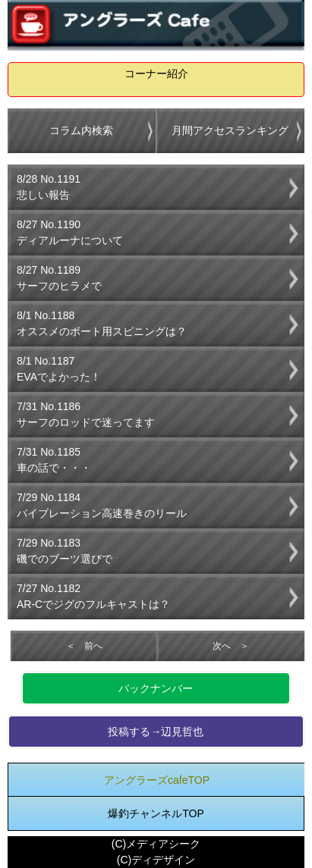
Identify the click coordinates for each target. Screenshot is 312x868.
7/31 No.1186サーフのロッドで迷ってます (86, 414)
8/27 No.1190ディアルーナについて (70, 232)
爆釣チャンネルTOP (156, 813)
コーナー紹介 (156, 74)
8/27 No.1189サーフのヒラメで (59, 278)
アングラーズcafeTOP (157, 780)
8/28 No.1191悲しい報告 (49, 187)
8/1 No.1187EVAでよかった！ (59, 369)
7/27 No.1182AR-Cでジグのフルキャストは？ (93, 596)
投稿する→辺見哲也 (156, 732)
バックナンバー (156, 688)
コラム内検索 (81, 130)
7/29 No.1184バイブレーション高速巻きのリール (102, 505)
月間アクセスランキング (230, 130)
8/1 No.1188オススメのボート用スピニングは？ (102, 323)
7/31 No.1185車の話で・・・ (54, 460)
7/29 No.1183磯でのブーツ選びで (65, 551)
